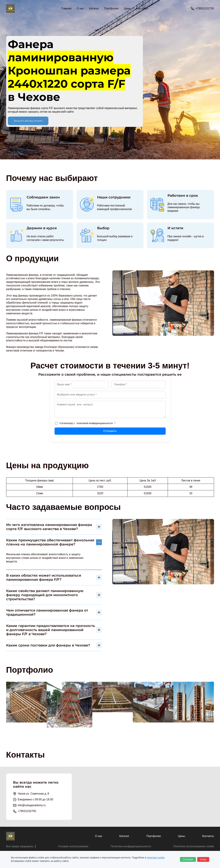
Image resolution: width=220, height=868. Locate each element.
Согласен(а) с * (85, 423)
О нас (80, 8)
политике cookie (156, 858)
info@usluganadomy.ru (32, 805)
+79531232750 (205, 8)
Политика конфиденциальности (131, 846)
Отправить (110, 431)
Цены (127, 8)
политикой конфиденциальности (95, 423)
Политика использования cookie (194, 846)
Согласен (188, 859)
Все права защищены (20, 846)
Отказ (203, 859)
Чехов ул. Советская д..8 (34, 794)
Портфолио (111, 8)
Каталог (124, 836)
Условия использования (73, 846)
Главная (66, 8)
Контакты (142, 8)
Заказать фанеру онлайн (28, 121)
